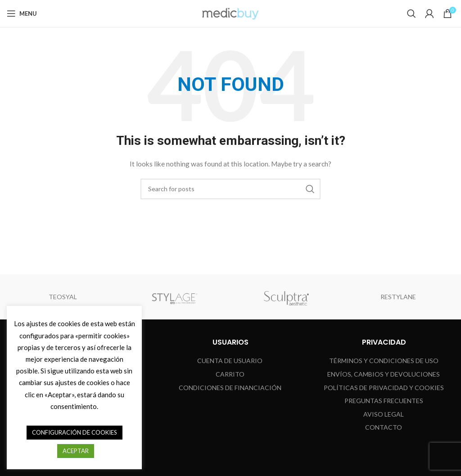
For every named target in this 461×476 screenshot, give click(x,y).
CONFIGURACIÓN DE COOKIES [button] (75, 432)
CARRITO (230, 374)
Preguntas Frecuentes (384, 401)
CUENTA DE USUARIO (230, 361)
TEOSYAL (63, 297)
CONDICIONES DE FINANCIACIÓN (230, 388)
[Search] (411, 13)
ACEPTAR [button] (76, 451)
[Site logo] (230, 13)
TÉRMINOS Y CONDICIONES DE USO (384, 361)
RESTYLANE (398, 297)
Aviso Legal (384, 414)
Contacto (384, 427)
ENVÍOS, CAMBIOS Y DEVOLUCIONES (384, 374)
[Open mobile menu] (22, 13)
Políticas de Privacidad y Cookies (384, 388)
